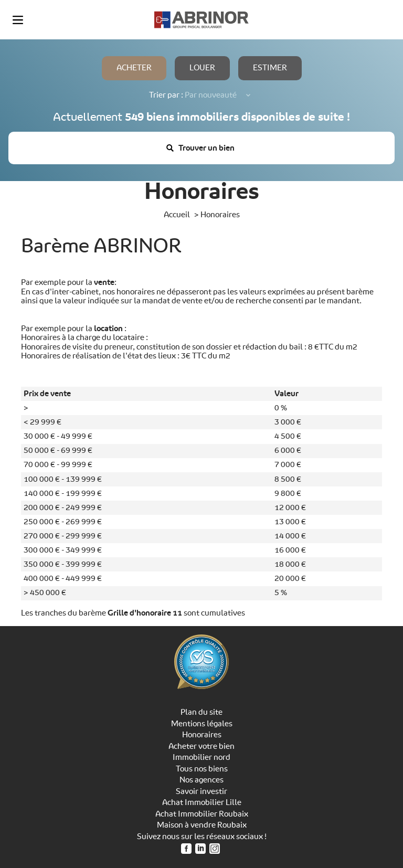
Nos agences (201, 780)
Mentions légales (202, 724)
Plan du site (201, 712)
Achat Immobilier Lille (202, 802)
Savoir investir (201, 791)
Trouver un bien (200, 148)
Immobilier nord (201, 757)
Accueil (177, 215)
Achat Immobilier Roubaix (202, 814)
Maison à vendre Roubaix (202, 825)
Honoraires (202, 735)
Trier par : (166, 95)
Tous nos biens (202, 769)
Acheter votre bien (201, 746)
